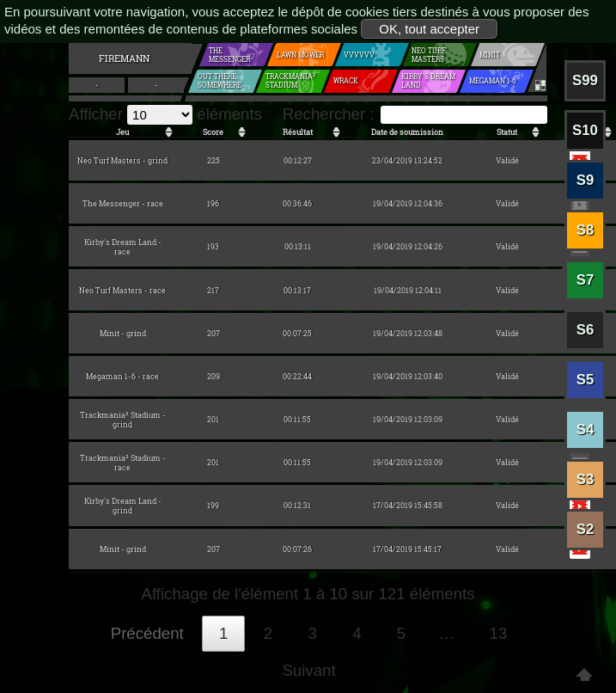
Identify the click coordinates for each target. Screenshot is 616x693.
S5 (586, 380)
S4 (586, 429)
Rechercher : (415, 114)
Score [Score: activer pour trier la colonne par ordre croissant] (213, 132)
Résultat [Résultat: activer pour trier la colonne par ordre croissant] (298, 132)
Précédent (147, 633)
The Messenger (233, 55)
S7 (586, 280)
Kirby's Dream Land (425, 81)
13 (499, 633)
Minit (488, 55)
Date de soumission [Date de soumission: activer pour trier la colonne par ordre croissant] (407, 132)
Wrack (345, 81)
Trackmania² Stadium (287, 81)
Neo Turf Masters (426, 55)
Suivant (308, 670)
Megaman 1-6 (491, 81)
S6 (586, 330)
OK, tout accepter (429, 29)
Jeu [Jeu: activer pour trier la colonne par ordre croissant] (122, 132)
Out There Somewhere (217, 81)
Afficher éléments (165, 114)
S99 (585, 80)
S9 (586, 180)
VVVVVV (357, 55)
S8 (586, 230)
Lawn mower (299, 55)
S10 (585, 130)
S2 (586, 529)
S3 (586, 479)
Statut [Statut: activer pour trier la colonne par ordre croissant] (507, 132)
